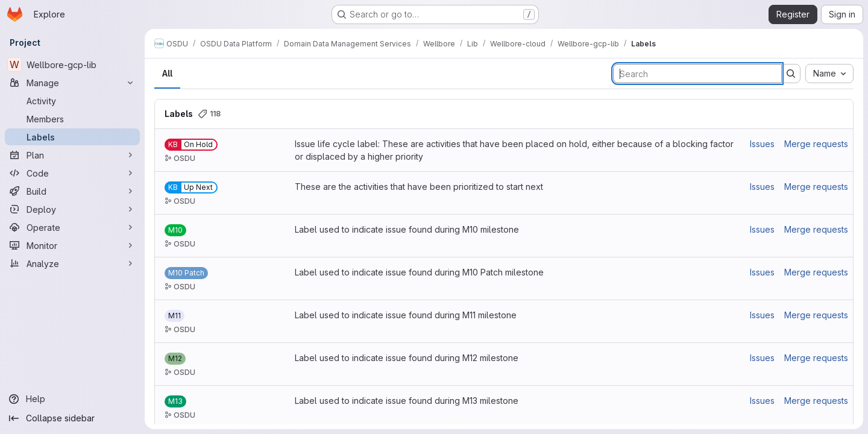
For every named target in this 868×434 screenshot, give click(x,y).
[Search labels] (697, 74)
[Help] (72, 399)
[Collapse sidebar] (72, 418)
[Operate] (72, 227)
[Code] (72, 173)
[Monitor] (72, 245)
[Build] (72, 191)
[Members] (72, 119)
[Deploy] (72, 209)
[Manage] (72, 83)
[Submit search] (791, 74)
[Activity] (72, 101)
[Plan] (72, 155)
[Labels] (72, 137)
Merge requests (816, 144)
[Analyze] (72, 263)
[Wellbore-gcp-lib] (72, 64)
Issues (762, 144)
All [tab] (167, 73)
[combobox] (829, 74)
